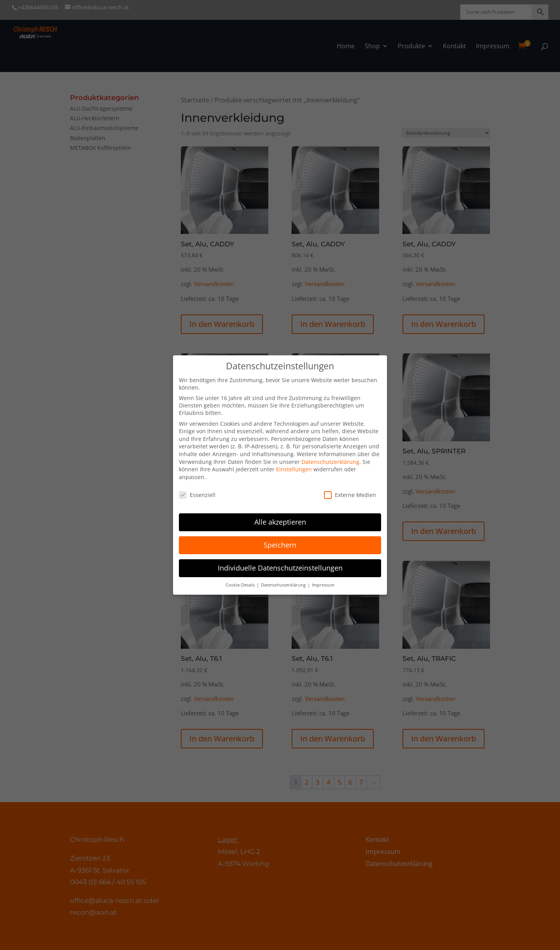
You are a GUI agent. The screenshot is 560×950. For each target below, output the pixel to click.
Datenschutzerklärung (330, 461)
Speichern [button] (280, 545)
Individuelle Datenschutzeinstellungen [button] (280, 568)
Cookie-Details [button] (241, 585)
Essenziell (197, 494)
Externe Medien (350, 494)
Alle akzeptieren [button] (280, 522)
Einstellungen (294, 469)
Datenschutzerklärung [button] (284, 585)
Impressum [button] (323, 585)
